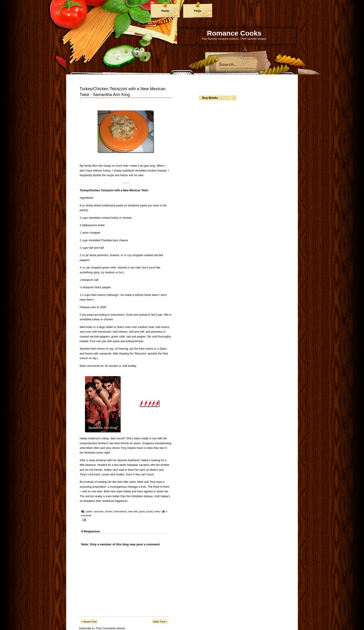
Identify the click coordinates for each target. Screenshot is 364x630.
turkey (157, 512)
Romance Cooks (234, 33)
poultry (149, 512)
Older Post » (160, 622)
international (120, 512)
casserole (99, 512)
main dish (133, 512)
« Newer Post (89, 622)
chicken (109, 512)
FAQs (198, 11)
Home (165, 11)
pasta (142, 512)
